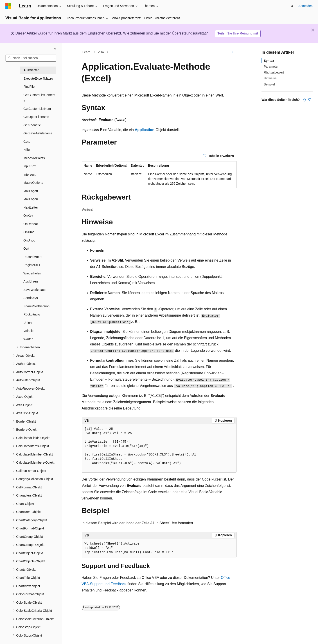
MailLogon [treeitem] (31, 199)
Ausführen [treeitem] (31, 281)
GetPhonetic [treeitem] (32, 125)
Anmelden (306, 6)
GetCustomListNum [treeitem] (37, 109)
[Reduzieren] (55, 49)
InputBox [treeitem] (30, 166)
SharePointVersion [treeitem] (36, 306)
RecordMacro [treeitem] (33, 257)
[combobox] (31, 58)
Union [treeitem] (28, 323)
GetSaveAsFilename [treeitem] (38, 133)
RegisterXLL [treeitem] (32, 265)
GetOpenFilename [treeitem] (36, 117)
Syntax (269, 61)
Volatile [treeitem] (28, 331)
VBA (101, 52)
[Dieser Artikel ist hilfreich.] (304, 100)
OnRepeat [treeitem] (31, 224)
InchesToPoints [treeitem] (34, 158)
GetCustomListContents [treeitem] (39, 98)
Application (145, 130)
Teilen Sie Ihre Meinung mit (238, 33)
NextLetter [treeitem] (31, 207)
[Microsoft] (8, 6)
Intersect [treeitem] (29, 175)
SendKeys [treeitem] (31, 298)
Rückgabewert (274, 72)
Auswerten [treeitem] (32, 70)
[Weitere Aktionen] (232, 52)
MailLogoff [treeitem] (31, 191)
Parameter (271, 67)
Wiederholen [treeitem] (32, 273)
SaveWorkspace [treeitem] (35, 290)
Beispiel (269, 84)
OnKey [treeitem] (28, 216)
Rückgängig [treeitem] (32, 314)
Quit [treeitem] (26, 248)
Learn (86, 52)
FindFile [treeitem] (29, 87)
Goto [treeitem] (27, 142)
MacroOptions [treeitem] (33, 183)
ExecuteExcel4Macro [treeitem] (38, 78)
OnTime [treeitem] (29, 232)
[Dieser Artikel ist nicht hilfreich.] (310, 100)
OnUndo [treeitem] (29, 240)
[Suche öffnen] (292, 6)
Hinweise (270, 78)
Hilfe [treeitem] (27, 150)
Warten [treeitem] (28, 339)
